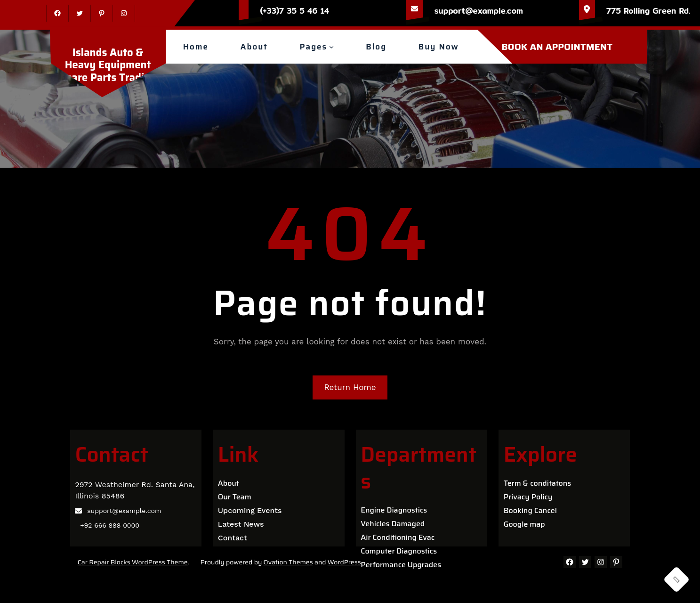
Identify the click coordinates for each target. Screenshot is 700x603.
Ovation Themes (288, 562)
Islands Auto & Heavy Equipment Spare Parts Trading (108, 65)
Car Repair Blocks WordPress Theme (133, 562)
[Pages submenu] (331, 47)
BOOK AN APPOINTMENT (557, 47)
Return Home (350, 387)
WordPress (344, 562)
